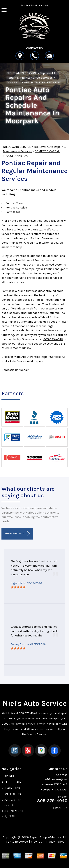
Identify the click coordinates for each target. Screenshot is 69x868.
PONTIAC (55, 82)
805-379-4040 (53, 339)
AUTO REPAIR (11, 782)
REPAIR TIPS (11, 788)
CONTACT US (11, 794)
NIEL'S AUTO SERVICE (22, 73)
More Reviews (17, 534)
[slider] (18, 587)
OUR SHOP (9, 776)
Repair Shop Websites (45, 837)
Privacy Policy (54, 842)
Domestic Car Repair (15, 370)
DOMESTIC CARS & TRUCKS (26, 82)
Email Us (60, 808)
